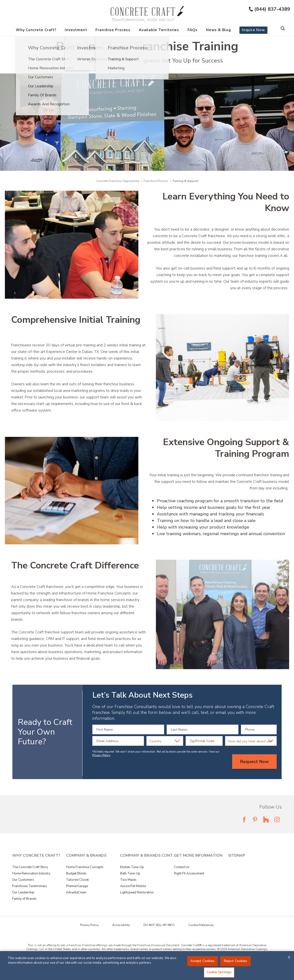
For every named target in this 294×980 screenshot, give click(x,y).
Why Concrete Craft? (36, 30)
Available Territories (159, 30)
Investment (76, 30)
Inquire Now (253, 30)
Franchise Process (113, 30)
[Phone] (259, 729)
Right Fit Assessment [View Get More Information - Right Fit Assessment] (189, 873)
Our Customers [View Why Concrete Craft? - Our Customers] (23, 880)
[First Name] (128, 729)
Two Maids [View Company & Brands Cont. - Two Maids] (128, 880)
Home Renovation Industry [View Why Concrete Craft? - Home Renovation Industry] (31, 873)
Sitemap (237, 855)
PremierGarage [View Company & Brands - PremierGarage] (77, 886)
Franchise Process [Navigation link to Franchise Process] (156, 181)
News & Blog (218, 30)
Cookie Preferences (201, 925)
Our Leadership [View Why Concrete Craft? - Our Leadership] (23, 892)
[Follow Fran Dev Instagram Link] (277, 819)
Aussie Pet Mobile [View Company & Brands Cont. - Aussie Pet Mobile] (133, 886)
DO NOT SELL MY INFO (159, 925)
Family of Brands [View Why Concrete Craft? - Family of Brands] (24, 899)
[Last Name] (203, 729)
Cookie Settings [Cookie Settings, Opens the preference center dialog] (219, 972)
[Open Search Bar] (283, 29)
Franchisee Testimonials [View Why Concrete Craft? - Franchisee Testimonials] (30, 886)
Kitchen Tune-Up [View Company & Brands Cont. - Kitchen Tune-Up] (132, 867)
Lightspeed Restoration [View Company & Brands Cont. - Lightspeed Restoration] (137, 892)
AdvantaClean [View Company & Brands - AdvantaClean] (76, 892)
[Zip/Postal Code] (204, 741)
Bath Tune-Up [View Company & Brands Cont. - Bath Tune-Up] (130, 873)
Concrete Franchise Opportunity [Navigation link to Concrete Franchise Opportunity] (118, 181)
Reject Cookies (236, 961)
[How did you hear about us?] (251, 741)
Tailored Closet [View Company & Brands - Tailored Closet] (77, 880)
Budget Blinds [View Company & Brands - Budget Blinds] (76, 873)
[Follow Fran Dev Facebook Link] (244, 819)
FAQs (193, 30)
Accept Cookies (203, 961)
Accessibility (121, 925)
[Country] (165, 741)
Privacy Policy (101, 755)
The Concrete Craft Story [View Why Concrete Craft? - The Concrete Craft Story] (30, 867)
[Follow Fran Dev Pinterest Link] (255, 819)
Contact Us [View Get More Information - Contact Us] (182, 867)
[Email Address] (118, 741)
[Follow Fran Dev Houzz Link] (266, 819)
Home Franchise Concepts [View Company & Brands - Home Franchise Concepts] (85, 867)
